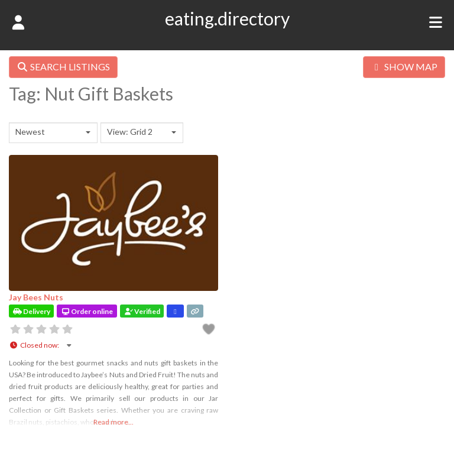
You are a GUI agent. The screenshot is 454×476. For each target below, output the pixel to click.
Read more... (113, 422)
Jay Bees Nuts (36, 297)
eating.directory (227, 18)
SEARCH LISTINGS (63, 67)
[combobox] (53, 133)
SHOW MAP (404, 67)
